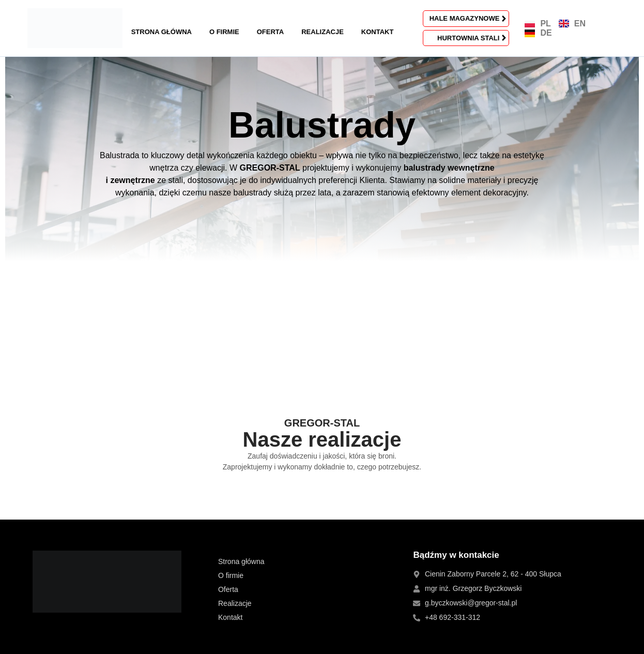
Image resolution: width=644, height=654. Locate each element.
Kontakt (378, 32)
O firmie (224, 32)
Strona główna (162, 32)
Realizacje (323, 32)
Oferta (270, 32)
